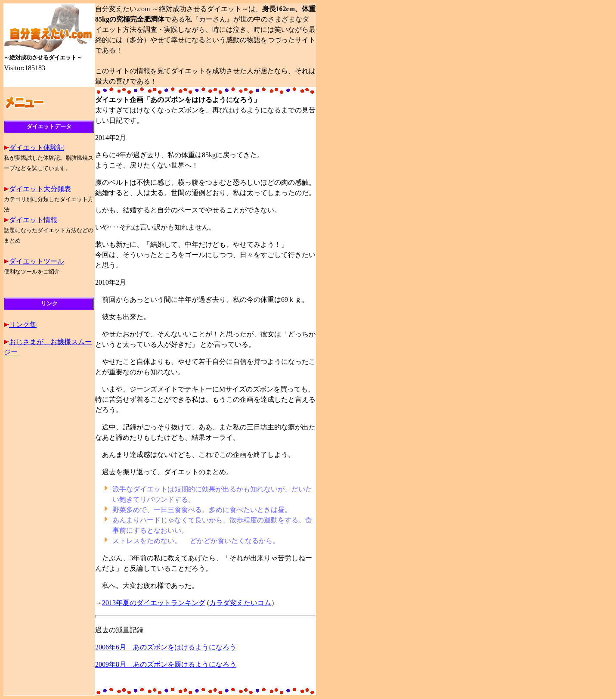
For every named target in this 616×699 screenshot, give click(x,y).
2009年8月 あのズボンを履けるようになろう (166, 664)
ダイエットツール (37, 261)
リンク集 (23, 325)
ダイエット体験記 (37, 148)
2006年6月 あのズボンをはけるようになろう (166, 647)
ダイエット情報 (33, 220)
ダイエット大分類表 (40, 189)
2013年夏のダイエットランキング (154, 603)
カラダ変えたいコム (240, 603)
